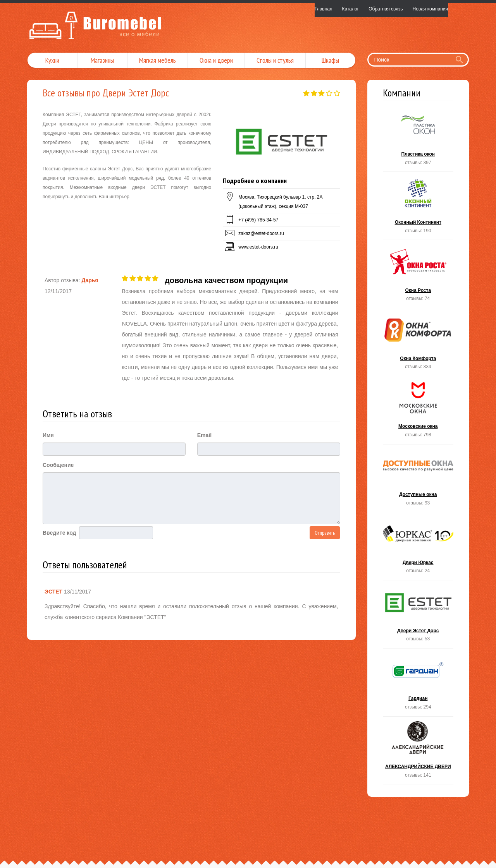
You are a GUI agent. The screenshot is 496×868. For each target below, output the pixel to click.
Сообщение (58, 465)
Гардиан (418, 685)
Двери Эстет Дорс (418, 617)
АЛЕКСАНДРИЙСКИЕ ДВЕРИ (418, 753)
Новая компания (430, 9)
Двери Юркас (418, 548)
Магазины (102, 60)
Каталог (351, 9)
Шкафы (330, 60)
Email (204, 435)
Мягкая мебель (158, 60)
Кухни (52, 60)
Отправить (325, 533)
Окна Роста (418, 276)
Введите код (59, 533)
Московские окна (418, 413)
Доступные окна (418, 481)
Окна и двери (216, 60)
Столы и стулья (275, 60)
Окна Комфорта (418, 344)
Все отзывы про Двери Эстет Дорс (106, 93)
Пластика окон (418, 140)
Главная (324, 9)
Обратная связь (386, 9)
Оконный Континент (418, 208)
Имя (48, 435)
